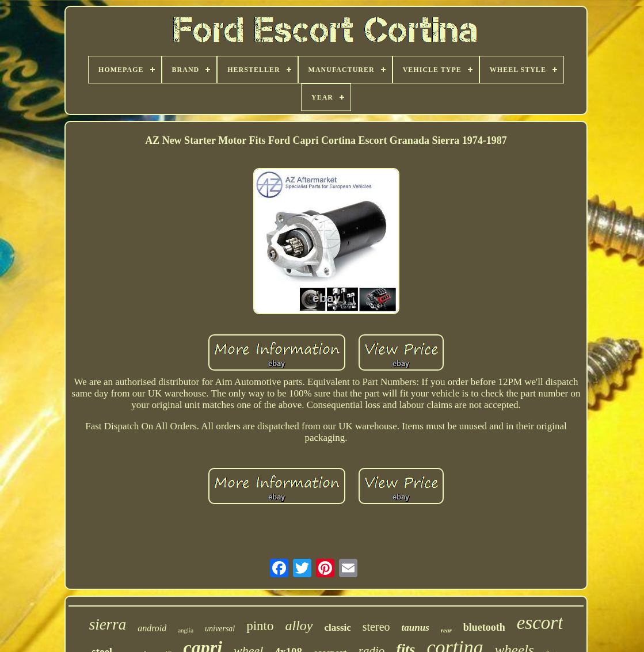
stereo (376, 627)
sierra (108, 624)
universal (220, 629)
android (152, 628)
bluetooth (484, 627)
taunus (416, 628)
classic (338, 628)
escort (540, 623)
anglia (186, 630)
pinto (260, 626)
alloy (299, 626)
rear (446, 630)
